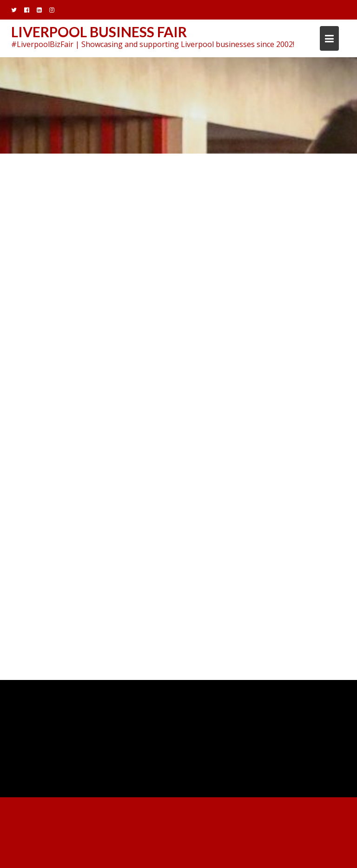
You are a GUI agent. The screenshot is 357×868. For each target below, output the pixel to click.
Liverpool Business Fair (99, 32)
